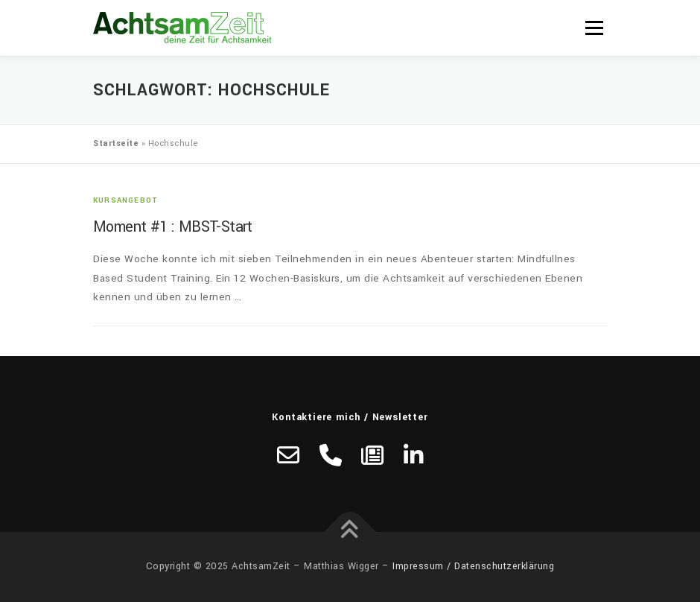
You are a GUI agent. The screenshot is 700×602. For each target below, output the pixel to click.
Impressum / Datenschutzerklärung (473, 566)
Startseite (116, 143)
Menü (594, 28)
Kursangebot (125, 200)
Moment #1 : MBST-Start (173, 227)
